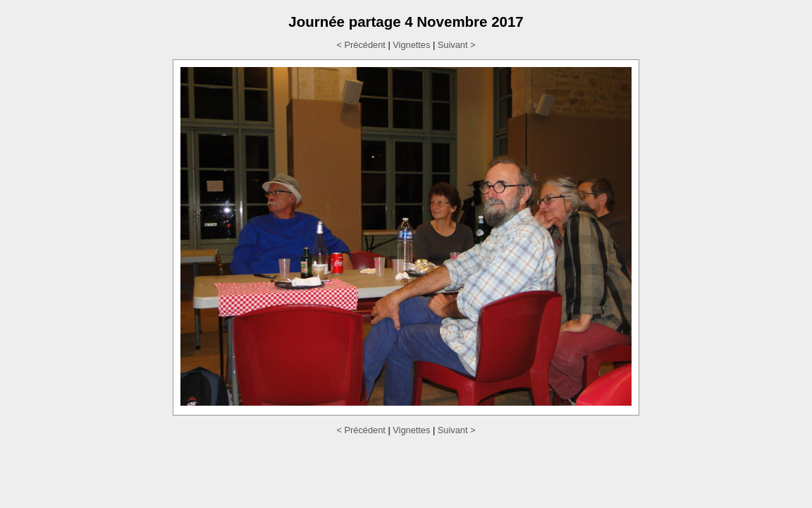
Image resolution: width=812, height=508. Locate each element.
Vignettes (411, 45)
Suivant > (457, 45)
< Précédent (361, 45)
